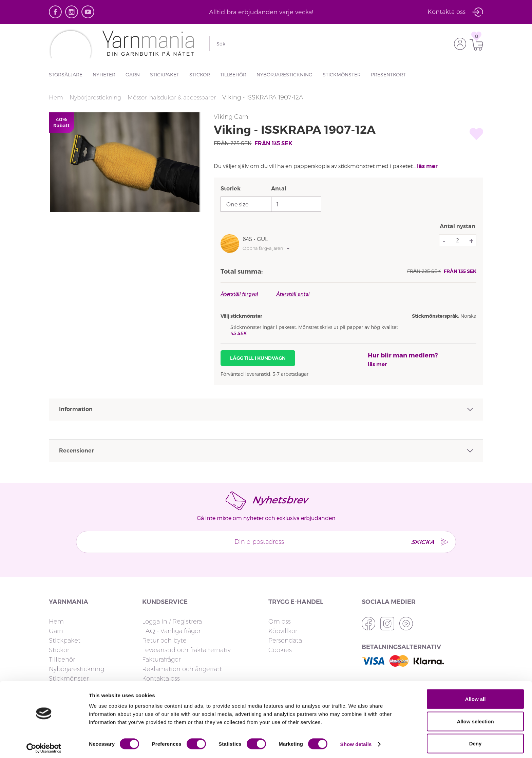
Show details (356, 741)
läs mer (427, 166)
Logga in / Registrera (172, 622)
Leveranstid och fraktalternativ (186, 650)
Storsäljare (66, 75)
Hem (56, 97)
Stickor (200, 75)
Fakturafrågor (161, 660)
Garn (133, 75)
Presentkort (388, 75)
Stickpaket (165, 75)
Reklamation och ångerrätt (182, 669)
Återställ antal (293, 294)
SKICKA (418, 542)
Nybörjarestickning (284, 75)
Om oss (280, 622)
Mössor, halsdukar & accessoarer (178, 97)
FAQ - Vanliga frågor (171, 631)
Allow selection (475, 718)
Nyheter (104, 75)
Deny (476, 740)
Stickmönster (342, 75)
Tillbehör (233, 75)
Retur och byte (164, 641)
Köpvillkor (283, 631)
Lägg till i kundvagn (258, 358)
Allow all (476, 695)
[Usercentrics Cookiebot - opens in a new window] (44, 745)
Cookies (280, 650)
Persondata (285, 641)
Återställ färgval (239, 294)
